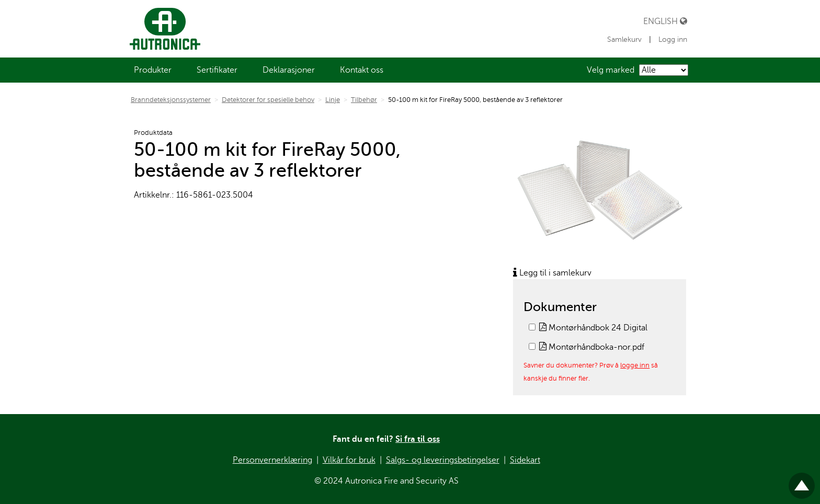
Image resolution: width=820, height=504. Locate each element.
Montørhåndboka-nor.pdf (592, 347)
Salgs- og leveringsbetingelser (443, 460)
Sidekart (525, 460)
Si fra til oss (418, 439)
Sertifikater (217, 70)
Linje (333, 100)
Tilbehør (364, 100)
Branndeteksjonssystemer (171, 100)
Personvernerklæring (272, 460)
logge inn (635, 365)
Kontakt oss (362, 70)
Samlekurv (625, 39)
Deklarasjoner (289, 70)
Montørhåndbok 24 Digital (593, 328)
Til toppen (802, 481)
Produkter (153, 70)
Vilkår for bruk (349, 460)
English (665, 21)
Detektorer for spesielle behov (268, 100)
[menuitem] (153, 70)
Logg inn (673, 39)
